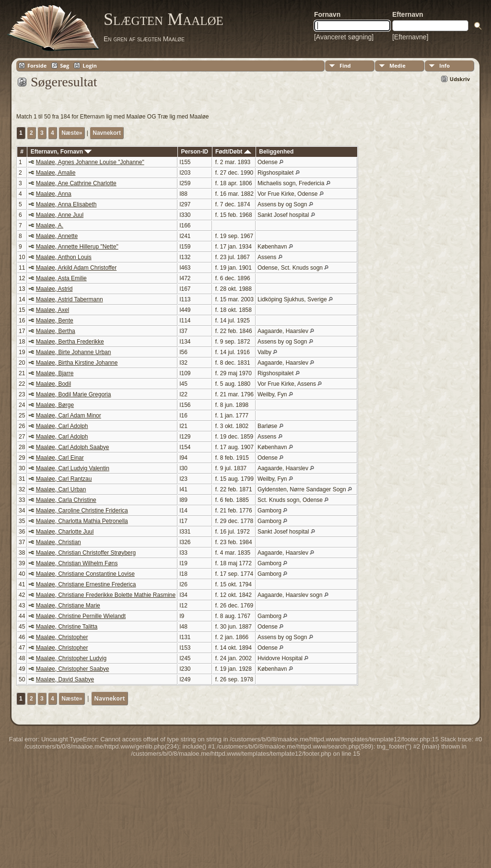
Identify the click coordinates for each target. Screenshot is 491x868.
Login (90, 65)
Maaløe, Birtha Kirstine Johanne (77, 363)
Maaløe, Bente (55, 321)
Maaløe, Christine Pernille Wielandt (81, 616)
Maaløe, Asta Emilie (61, 278)
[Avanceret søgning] (344, 37)
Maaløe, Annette (57, 236)
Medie (397, 65)
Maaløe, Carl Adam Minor (69, 416)
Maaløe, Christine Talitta (67, 627)
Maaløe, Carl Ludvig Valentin (73, 468)
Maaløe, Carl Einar (60, 458)
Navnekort (107, 133)
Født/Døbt (233, 152)
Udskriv (460, 79)
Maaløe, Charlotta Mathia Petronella (82, 521)
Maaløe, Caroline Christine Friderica (82, 511)
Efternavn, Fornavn (61, 152)
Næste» (72, 133)
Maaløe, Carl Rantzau (64, 479)
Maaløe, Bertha (56, 331)
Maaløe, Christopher (62, 637)
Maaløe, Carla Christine (66, 500)
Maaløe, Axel (53, 310)
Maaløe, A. (50, 226)
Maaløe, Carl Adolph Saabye (73, 447)
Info (444, 65)
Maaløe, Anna (54, 194)
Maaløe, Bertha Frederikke (70, 342)
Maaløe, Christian (58, 542)
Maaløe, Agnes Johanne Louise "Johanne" (90, 162)
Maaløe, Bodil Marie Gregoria (74, 394)
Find (345, 65)
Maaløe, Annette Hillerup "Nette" (77, 247)
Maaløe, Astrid (54, 289)
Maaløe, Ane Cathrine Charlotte (76, 183)
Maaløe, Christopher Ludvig (71, 658)
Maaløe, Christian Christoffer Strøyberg (86, 553)
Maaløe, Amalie (56, 173)
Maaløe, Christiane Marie (68, 606)
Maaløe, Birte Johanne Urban (74, 352)
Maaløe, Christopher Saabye (73, 669)
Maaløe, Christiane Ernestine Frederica (86, 584)
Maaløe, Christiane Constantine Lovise (85, 574)
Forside (37, 65)
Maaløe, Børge (55, 405)
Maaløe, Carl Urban (61, 489)
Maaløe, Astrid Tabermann (70, 299)
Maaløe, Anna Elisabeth (66, 204)
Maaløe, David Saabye (65, 679)
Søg (64, 65)
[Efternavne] (410, 37)
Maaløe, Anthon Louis (64, 257)
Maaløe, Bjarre (55, 373)
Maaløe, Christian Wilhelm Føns (77, 563)
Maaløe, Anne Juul (60, 215)
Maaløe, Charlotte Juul (65, 532)
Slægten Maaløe (164, 19)
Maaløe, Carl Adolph (62, 426)
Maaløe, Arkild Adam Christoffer (76, 268)
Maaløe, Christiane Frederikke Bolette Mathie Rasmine (106, 595)
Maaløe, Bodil (53, 384)
